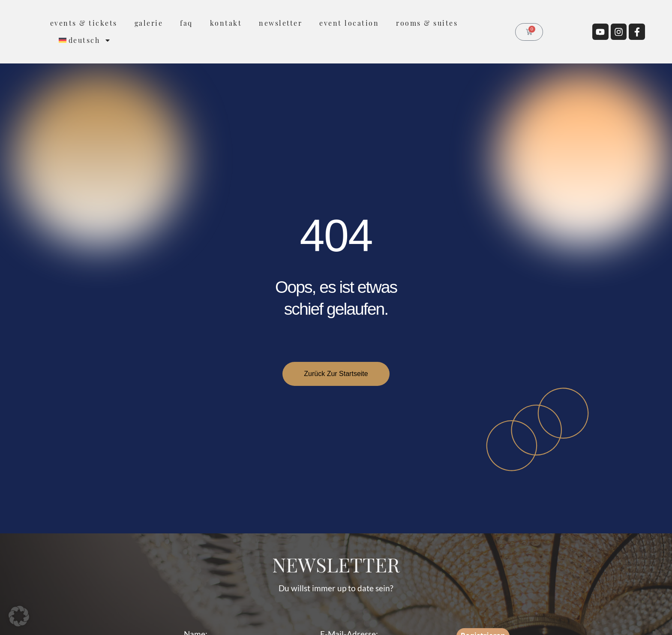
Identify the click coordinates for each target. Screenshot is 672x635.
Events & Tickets (84, 23)
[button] (19, 616)
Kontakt (226, 23)
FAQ (186, 23)
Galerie (149, 23)
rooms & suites (427, 23)
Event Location (349, 23)
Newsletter (280, 23)
